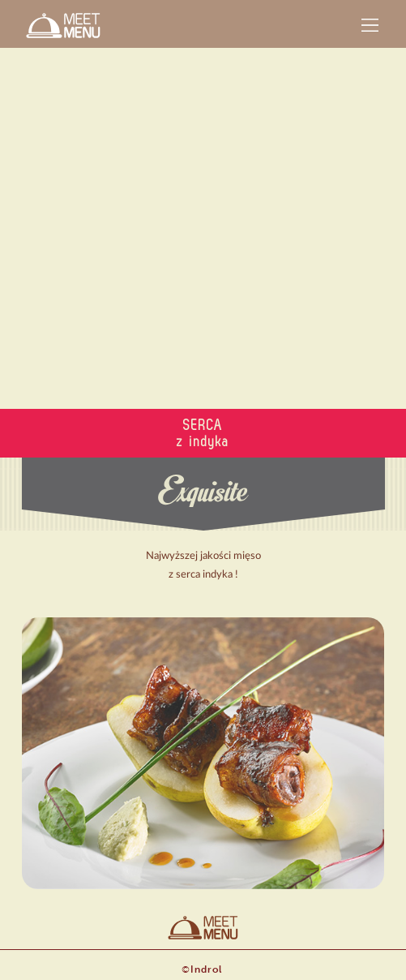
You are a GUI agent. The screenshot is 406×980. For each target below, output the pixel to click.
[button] (370, 25)
